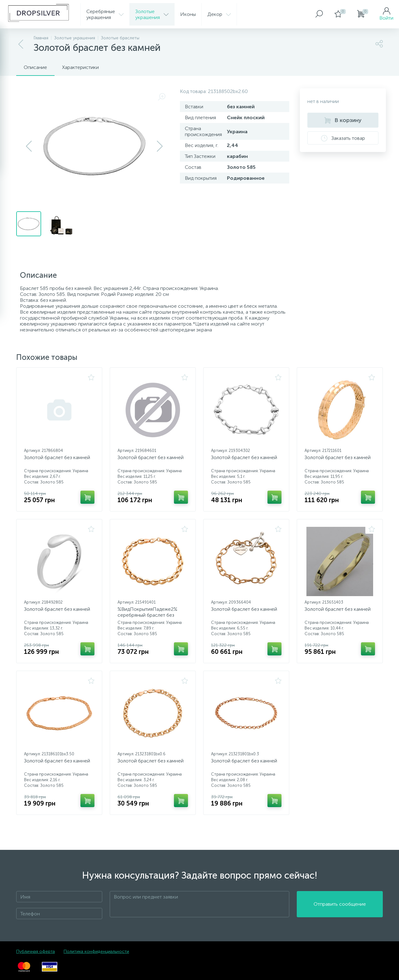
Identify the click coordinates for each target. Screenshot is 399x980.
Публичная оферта (36, 951)
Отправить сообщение (340, 904)
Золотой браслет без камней (57, 457)
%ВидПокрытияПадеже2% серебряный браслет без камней (147, 615)
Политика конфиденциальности (96, 951)
